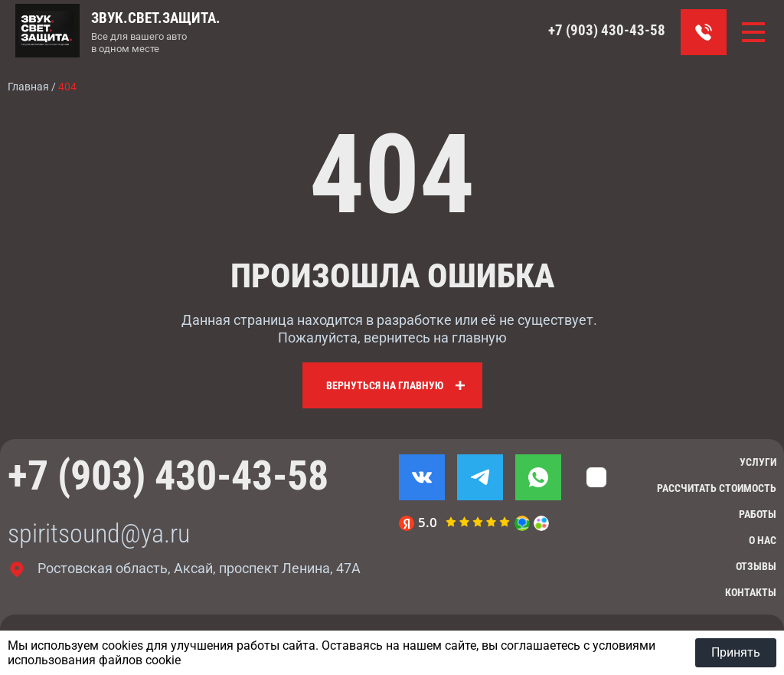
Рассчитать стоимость (717, 488)
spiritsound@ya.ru (99, 534)
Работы (758, 514)
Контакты (751, 592)
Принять (736, 652)
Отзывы (756, 566)
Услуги (758, 462)
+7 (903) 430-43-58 (607, 30)
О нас (763, 540)
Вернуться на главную (385, 385)
